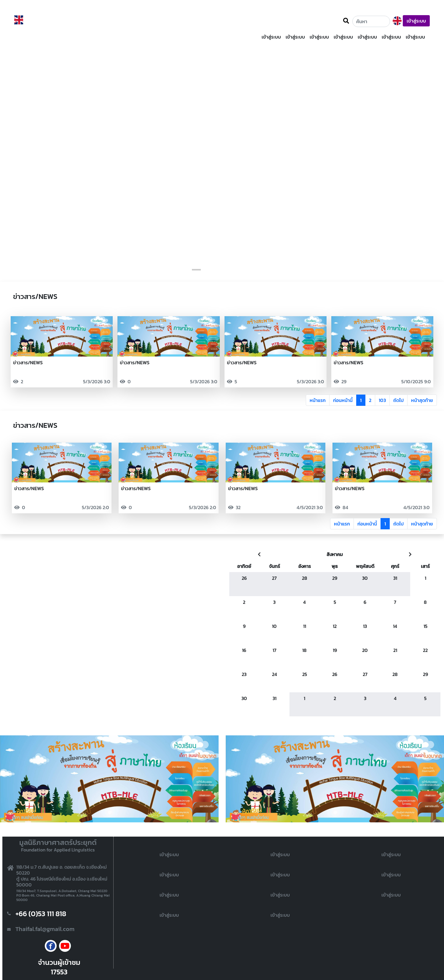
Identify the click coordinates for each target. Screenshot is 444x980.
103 (382, 400)
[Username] (371, 21)
